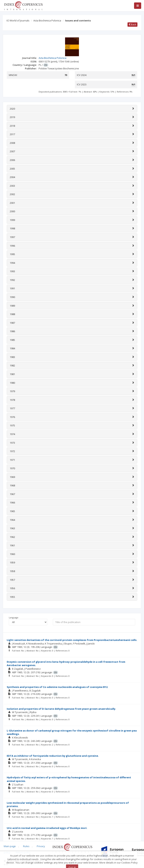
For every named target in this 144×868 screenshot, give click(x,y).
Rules (26, 846)
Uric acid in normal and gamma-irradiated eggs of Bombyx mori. (47, 828)
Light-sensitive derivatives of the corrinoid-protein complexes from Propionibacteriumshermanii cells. (72, 640)
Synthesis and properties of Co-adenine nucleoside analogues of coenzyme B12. (57, 687)
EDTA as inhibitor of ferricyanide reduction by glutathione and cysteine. (53, 756)
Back (132, 24)
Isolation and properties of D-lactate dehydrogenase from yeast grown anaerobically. (61, 709)
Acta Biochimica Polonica (47, 20)
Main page (10, 846)
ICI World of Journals (18, 20)
